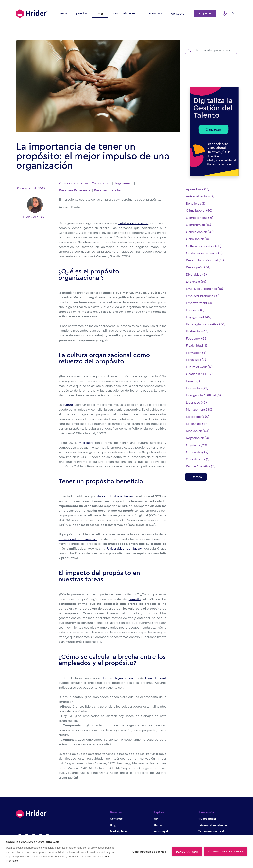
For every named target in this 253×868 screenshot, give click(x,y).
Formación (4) (196, 353)
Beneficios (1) (196, 203)
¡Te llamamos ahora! (211, 831)
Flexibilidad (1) (196, 346)
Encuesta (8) (195, 310)
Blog (113, 825)
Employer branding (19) (203, 296)
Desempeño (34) (198, 267)
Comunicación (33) (200, 232)
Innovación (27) (197, 388)
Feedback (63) (197, 338)
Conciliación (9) (197, 239)
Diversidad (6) (196, 274)
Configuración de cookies (149, 852)
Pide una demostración (213, 825)
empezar (205, 13)
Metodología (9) (198, 417)
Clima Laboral (155, 678)
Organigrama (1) (198, 459)
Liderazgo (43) (196, 402)
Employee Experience (75, 190)
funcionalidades (124, 13)
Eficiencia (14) (196, 282)
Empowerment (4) (199, 303)
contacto (178, 14)
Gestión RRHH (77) (199, 374)
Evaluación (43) (197, 331)
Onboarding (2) (197, 452)
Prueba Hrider (207, 819)
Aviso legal (161, 831)
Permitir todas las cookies (226, 852)
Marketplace (118, 831)
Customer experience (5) (204, 253)
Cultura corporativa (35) (204, 246)
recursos (154, 13)
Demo (158, 825)
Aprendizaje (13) (198, 189)
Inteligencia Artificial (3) (203, 395)
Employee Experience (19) (204, 289)
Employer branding (108, 190)
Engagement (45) (199, 317)
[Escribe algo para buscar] (215, 50)
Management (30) (199, 410)
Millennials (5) (196, 424)
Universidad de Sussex (125, 548)
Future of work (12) (199, 367)
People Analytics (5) (201, 466)
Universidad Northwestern (78, 539)
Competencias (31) (200, 218)
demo (63, 13)
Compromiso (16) (198, 225)
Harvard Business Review (115, 496)
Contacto (116, 819)
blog (100, 13)
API (156, 819)
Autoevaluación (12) (200, 196)
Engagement (124, 183)
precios (82, 13)
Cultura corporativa (74, 183)
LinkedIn (135, 599)
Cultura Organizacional (118, 678)
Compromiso (101, 183)
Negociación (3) (197, 438)
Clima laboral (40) (199, 211)
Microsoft (86, 443)
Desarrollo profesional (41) (205, 260)
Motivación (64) (198, 431)
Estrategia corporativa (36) (206, 324)
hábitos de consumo (133, 223)
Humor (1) (193, 381)
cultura (68, 405)
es (231, 13)
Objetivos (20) (196, 445)
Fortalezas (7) (196, 360)
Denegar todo (187, 852)
